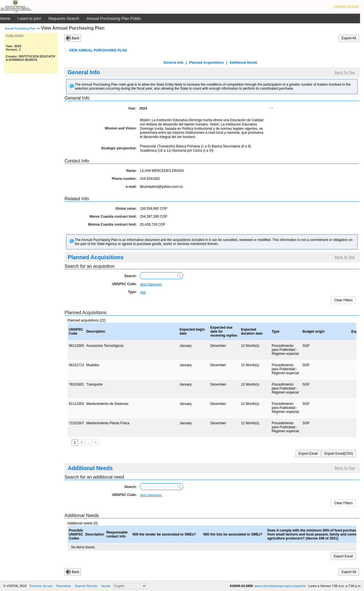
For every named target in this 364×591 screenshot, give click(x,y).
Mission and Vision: (121, 128)
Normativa (63, 586)
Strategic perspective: (119, 148)
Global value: (126, 209)
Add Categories (151, 284)
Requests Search (64, 18)
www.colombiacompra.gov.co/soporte (280, 586)
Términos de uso (41, 586)
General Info (173, 63)
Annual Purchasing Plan (20, 29)
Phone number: (124, 179)
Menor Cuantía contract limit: (113, 217)
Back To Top (345, 73)
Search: (131, 276)
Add (143, 292)
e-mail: (131, 187)
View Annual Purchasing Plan (73, 28)
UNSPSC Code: (124, 284)
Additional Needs (243, 63)
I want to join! (29, 18)
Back (76, 38)
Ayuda (106, 586)
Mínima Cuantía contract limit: (112, 225)
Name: (132, 171)
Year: (132, 108)
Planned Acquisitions (206, 63)
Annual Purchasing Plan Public (114, 18)
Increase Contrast (346, 6)
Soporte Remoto (86, 586)
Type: (132, 292)
